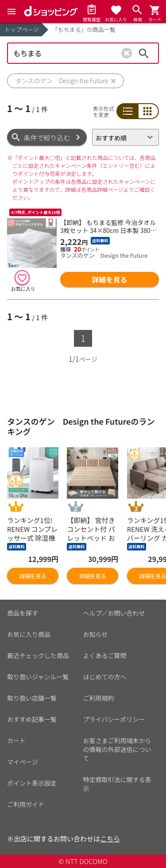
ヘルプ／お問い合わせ (114, 613)
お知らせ (96, 634)
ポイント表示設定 (32, 783)
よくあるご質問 (105, 655)
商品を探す (23, 613)
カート (16, 740)
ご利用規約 (99, 698)
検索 (144, 53)
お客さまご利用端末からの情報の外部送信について (117, 749)
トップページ (22, 29)
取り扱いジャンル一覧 (38, 677)
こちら (110, 839)
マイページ (23, 762)
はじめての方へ (105, 677)
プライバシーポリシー (114, 719)
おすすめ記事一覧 (32, 719)
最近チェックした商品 (38, 655)
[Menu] (12, 12)
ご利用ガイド (26, 804)
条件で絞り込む (47, 138)
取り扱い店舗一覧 (32, 698)
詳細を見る (110, 279)
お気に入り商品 (29, 634)
